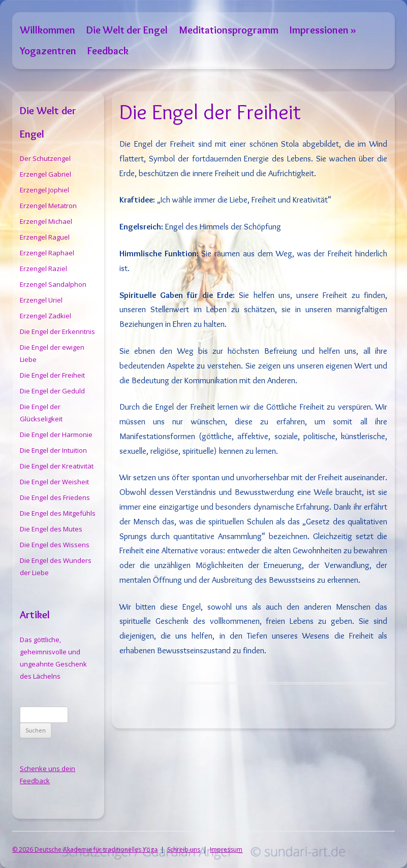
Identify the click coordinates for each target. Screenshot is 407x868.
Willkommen (48, 30)
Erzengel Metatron (48, 206)
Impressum (226, 849)
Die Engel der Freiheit (52, 375)
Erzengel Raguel (45, 237)
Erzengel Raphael (47, 253)
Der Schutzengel (45, 158)
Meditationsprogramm (229, 30)
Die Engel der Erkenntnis (57, 331)
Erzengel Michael (46, 221)
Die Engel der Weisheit (54, 482)
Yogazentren (48, 51)
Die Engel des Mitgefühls (58, 513)
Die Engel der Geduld (52, 391)
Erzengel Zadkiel (45, 316)
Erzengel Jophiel (44, 190)
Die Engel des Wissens (55, 545)
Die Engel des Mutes (51, 529)
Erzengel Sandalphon (53, 284)
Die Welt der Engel (127, 30)
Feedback (108, 51)
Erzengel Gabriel (45, 174)
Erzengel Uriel (41, 300)
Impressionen (319, 30)
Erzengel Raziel (43, 269)
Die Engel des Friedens (55, 497)
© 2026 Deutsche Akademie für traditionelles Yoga (85, 849)
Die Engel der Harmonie (56, 435)
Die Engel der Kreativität (57, 466)
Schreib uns (184, 849)
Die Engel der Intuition (53, 450)
